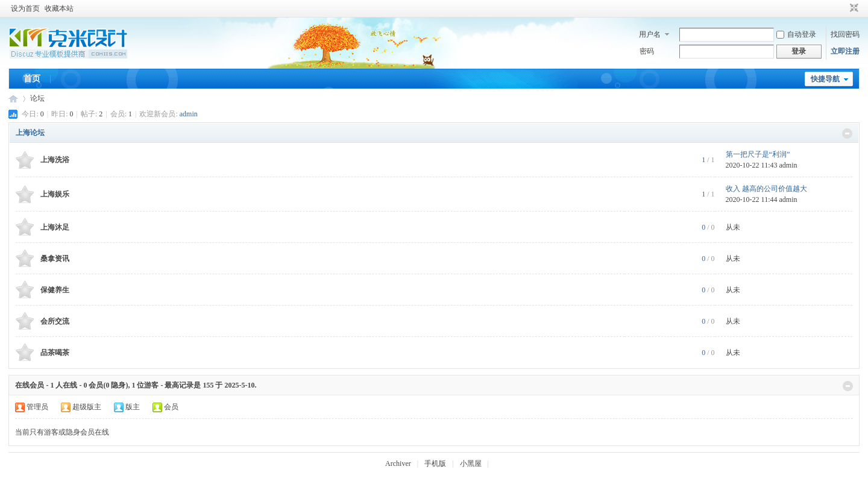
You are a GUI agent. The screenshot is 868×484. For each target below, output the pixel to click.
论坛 (37, 98)
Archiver (398, 464)
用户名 (650, 34)
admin (189, 114)
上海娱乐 (55, 194)
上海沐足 (55, 227)
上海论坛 (30, 133)
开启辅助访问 (843, 8)
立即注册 (845, 51)
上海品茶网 (13, 99)
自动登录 (796, 34)
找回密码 (845, 34)
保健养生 (55, 290)
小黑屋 (471, 464)
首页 (32, 79)
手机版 (435, 464)
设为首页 (25, 8)
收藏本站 (59, 8)
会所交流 (55, 321)
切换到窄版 (853, 8)
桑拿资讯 (55, 259)
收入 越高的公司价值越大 (766, 189)
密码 (647, 51)
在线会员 (30, 385)
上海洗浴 (55, 160)
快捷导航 (825, 79)
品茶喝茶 (55, 353)
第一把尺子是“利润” (758, 154)
